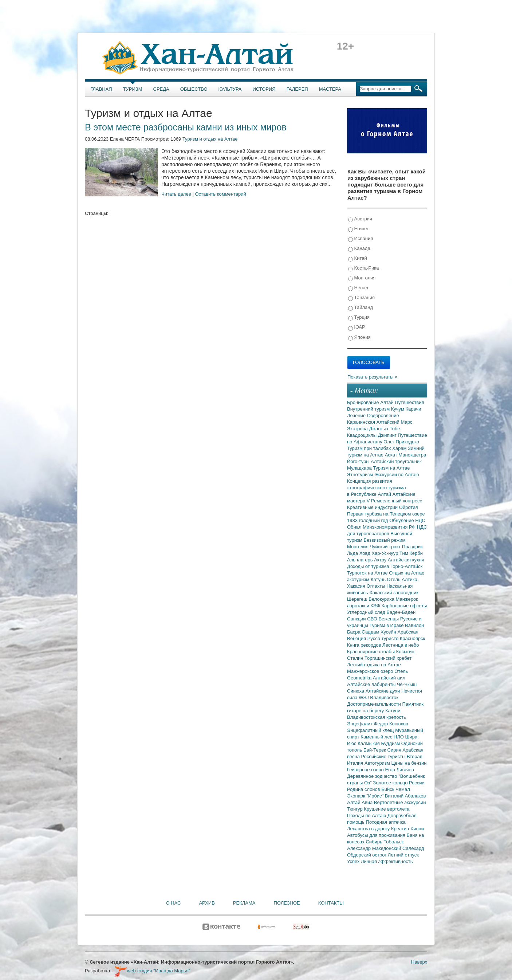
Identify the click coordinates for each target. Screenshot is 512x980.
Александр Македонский (375, 848)
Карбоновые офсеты (404, 606)
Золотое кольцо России (399, 783)
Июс (352, 743)
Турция (359, 317)
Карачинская (362, 422)
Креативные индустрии (373, 507)
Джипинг (388, 435)
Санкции (357, 619)
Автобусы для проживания (377, 835)
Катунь (379, 579)
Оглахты (377, 586)
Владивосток (384, 697)
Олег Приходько (401, 442)
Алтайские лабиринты (372, 684)
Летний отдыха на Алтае (374, 665)
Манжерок (407, 599)
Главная (101, 89)
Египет (359, 229)
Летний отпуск (403, 855)
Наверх (419, 962)
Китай (358, 258)
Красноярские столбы (372, 652)
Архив (207, 903)
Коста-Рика (363, 268)
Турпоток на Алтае (368, 573)
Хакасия (357, 586)
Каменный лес (377, 737)
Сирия (395, 750)
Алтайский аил (389, 678)
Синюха (356, 691)
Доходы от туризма (369, 566)
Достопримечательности (375, 704)
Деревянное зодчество (373, 776)
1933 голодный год (368, 520)
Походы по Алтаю (367, 816)
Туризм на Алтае (391, 468)
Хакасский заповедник (394, 593)
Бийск (388, 789)
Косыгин (405, 652)
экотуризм (359, 579)
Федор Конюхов (391, 724)
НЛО (399, 737)
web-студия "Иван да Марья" (152, 971)
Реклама (244, 903)
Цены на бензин (409, 763)
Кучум (398, 409)
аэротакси (359, 606)
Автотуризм (378, 763)
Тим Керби (411, 553)
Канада (359, 249)
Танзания (361, 298)
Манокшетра (412, 455)
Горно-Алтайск (406, 566)
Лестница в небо (401, 645)
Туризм (133, 89)
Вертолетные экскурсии (400, 802)
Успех (354, 861)
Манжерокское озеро (371, 671)
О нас (174, 903)
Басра (354, 632)
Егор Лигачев (399, 770)
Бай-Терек (375, 750)
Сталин (356, 658)
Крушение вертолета (387, 809)
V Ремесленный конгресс (394, 501)
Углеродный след (367, 612)
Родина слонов (364, 789)
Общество (194, 89)
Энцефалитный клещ (371, 730)
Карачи (413, 409)
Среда (161, 89)
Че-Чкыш (407, 684)
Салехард (413, 848)
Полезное (287, 903)
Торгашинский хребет (388, 658)
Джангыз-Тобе (384, 429)
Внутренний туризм (369, 409)
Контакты (331, 903)
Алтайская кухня (406, 560)
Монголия (362, 278)
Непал (358, 288)
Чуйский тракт (386, 547)
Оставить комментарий (221, 194)
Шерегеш (358, 599)
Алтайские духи (383, 691)
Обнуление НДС (407, 520)
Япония (359, 338)
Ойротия (409, 507)
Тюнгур (355, 809)
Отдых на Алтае (407, 573)
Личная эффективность (387, 861)
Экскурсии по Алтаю (397, 475)
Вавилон (414, 625)
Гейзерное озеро (366, 770)
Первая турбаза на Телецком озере (386, 514)
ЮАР (357, 327)
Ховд (366, 553)
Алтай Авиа (361, 802)
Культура (230, 89)
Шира (411, 737)
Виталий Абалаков (405, 796)
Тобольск (393, 842)
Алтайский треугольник (396, 461)
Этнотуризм (361, 475)
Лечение (357, 415)
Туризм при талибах (370, 448)
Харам (400, 448)
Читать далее (176, 194)
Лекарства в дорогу (369, 829)
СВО (373, 619)
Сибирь (375, 842)
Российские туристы (384, 756)
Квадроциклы (363, 435)
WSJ (364, 697)
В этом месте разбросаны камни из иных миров (186, 127)
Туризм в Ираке (387, 625)
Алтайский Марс (395, 422)
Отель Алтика (402, 579)
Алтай (387, 402)
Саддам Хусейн (379, 632)
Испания (361, 239)
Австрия (360, 219)
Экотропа (358, 429)
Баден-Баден (401, 612)
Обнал (355, 527)
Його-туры (359, 461)
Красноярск (412, 638)
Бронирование (364, 402)
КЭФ (376, 606)
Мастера (330, 89)
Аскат (392, 455)
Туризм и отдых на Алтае (210, 139)
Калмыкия (369, 743)
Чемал (403, 789)
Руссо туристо (384, 638)
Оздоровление (383, 415)
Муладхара (360, 468)
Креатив (401, 829)
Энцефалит (360, 724)
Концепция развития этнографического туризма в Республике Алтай (377, 488)
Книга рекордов (365, 645)
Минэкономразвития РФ (390, 527)
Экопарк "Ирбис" (366, 796)
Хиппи (417, 829)
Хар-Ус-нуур (385, 553)
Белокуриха (382, 599)
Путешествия (409, 402)
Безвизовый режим (384, 540)
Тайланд (361, 308)
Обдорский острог (367, 855)
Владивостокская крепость (377, 717)
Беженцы (389, 619)
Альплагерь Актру (367, 560)
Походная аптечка (386, 822)
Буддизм (391, 743)
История (264, 89)
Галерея (297, 89)
